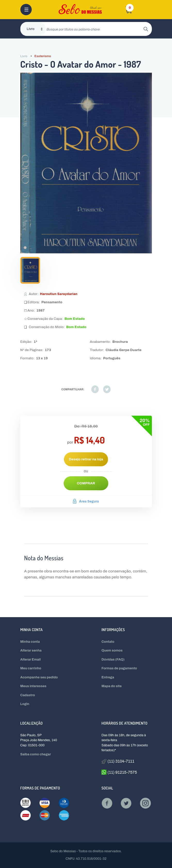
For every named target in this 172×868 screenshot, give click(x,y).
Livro (24, 56)
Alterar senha (31, 650)
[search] (95, 29)
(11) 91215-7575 (119, 772)
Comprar (86, 483)
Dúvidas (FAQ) (113, 660)
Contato (108, 642)
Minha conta (30, 642)
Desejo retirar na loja (86, 459)
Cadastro (28, 695)
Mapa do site (111, 686)
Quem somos (112, 650)
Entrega (108, 677)
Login (25, 704)
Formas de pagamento (119, 668)
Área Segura (86, 501)
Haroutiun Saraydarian (59, 294)
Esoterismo (43, 56)
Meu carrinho (31, 668)
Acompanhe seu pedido (39, 677)
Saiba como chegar (36, 754)
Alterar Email (31, 660)
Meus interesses (34, 686)
